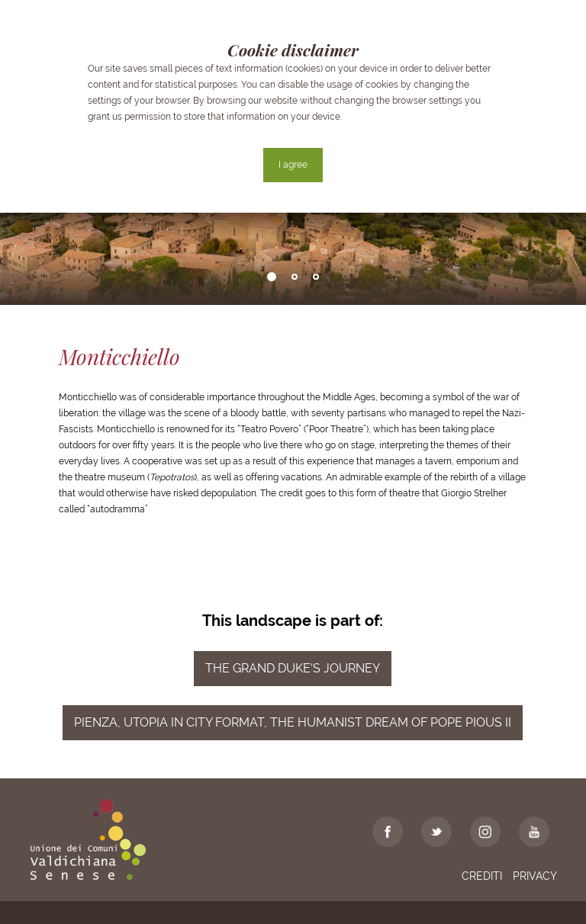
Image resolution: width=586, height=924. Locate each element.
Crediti (482, 876)
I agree (293, 165)
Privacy (535, 876)
